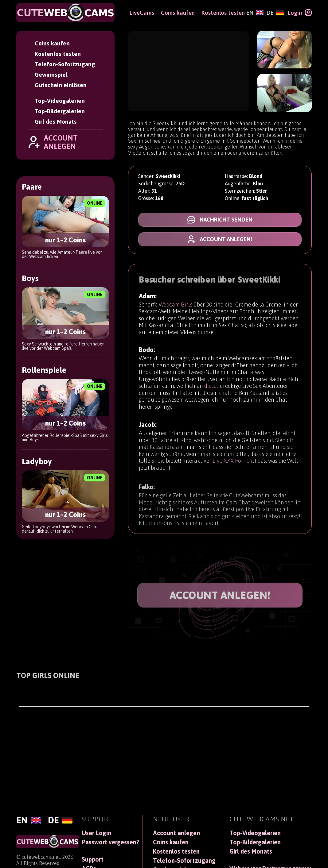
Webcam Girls (176, 306)
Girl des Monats (56, 122)
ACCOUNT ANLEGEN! (220, 595)
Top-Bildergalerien (60, 111)
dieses (211, 392)
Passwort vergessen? (110, 842)
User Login (96, 833)
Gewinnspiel (51, 75)
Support (93, 859)
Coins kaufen (52, 43)
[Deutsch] (275, 13)
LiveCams (142, 13)
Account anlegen (176, 833)
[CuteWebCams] (65, 13)
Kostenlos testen (58, 54)
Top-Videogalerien (60, 101)
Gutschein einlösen (61, 85)
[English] (255, 13)
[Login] (300, 13)
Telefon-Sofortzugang (65, 64)
